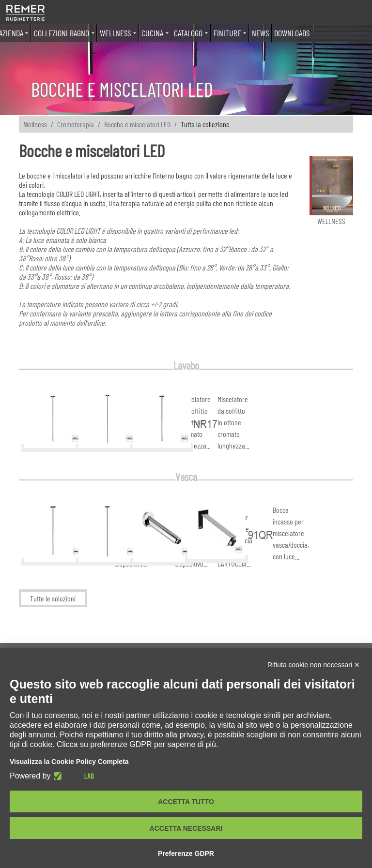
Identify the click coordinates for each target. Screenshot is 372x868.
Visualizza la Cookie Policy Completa (69, 762)
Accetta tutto (186, 802)
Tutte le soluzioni (53, 598)
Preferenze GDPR (186, 853)
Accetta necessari (186, 828)
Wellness (35, 124)
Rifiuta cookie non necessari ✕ (314, 665)
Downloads (292, 33)
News (260, 33)
